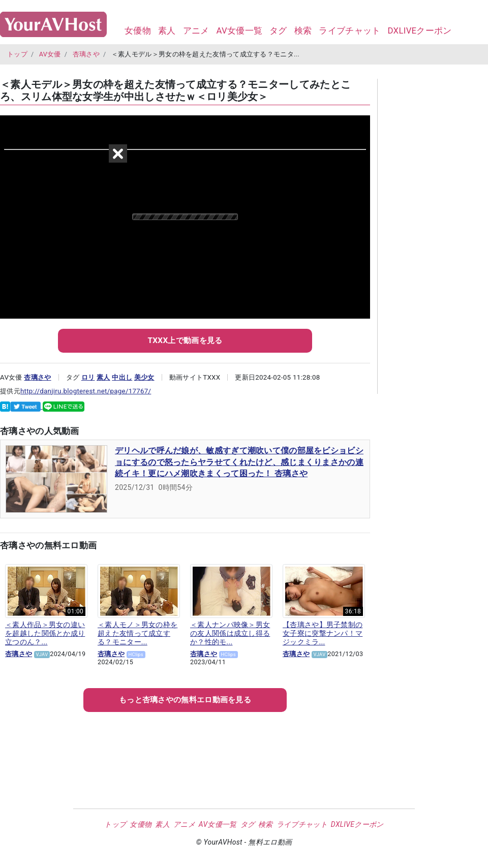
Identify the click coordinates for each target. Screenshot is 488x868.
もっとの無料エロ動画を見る (185, 700)
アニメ (196, 30)
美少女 (144, 377)
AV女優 (50, 54)
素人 (167, 30)
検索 (303, 30)
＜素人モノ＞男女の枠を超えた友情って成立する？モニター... (138, 633)
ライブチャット (349, 30)
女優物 (138, 30)
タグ (278, 30)
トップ (17, 54)
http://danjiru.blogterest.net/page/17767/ (86, 391)
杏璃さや (86, 54)
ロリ (88, 377)
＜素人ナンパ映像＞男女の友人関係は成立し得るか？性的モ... (230, 633)
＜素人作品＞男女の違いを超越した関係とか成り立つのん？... (45, 633)
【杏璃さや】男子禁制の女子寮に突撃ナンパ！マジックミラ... (323, 633)
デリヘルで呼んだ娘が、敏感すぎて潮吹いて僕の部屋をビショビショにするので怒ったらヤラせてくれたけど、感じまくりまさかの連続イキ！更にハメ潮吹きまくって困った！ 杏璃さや (239, 462)
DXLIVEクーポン (419, 30)
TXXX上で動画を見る (185, 340)
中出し (122, 377)
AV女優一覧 (239, 30)
